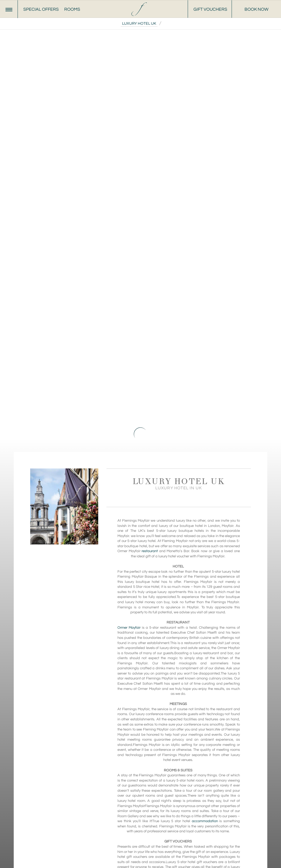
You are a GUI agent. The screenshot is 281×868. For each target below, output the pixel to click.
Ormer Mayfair (129, 628)
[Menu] (9, 9)
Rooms (72, 9)
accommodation (205, 821)
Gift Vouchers (210, 9)
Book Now (256, 9)
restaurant (150, 551)
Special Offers (41, 9)
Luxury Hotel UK (139, 24)
